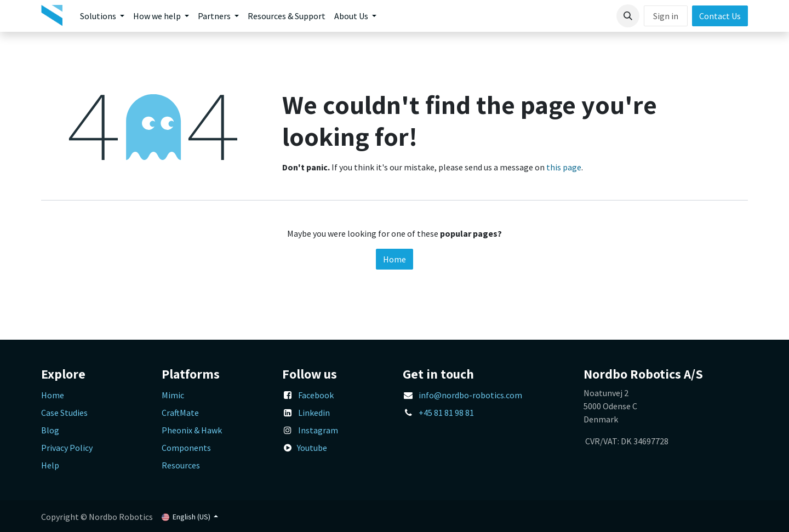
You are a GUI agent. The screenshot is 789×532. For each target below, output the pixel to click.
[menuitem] (102, 16)
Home (395, 259)
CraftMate (180, 413)
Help (50, 465)
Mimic (173, 395)
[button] (628, 16)
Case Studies (64, 413)
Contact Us (720, 16)
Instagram (318, 430)
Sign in (666, 16)
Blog (50, 430)
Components (186, 448)
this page (564, 167)
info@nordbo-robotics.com (470, 395)
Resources (181, 465)
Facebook (316, 395)
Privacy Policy (67, 448)
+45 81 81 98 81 (446, 413)
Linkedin (314, 413)
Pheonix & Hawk (192, 430)
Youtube (312, 448)
